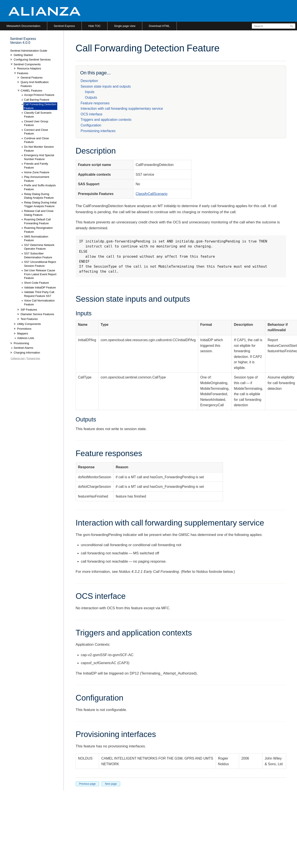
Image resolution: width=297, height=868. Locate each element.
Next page (111, 784)
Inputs (90, 92)
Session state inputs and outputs (106, 86)
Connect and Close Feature (36, 132)
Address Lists (26, 338)
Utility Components (29, 324)
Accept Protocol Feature (39, 95)
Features (23, 73)
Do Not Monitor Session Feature (39, 149)
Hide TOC (94, 26)
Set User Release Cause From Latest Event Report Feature (40, 274)
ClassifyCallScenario (152, 194)
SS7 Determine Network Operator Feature (39, 247)
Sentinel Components (27, 64)
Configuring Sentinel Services (32, 60)
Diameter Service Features (37, 314)
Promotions (24, 329)
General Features (32, 78)
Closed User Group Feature (36, 123)
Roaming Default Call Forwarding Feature (37, 221)
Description (89, 81)
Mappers (23, 333)
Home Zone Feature (37, 172)
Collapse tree (18, 358)
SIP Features (29, 310)
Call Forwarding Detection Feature (40, 106)
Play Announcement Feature (37, 179)
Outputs (91, 97)
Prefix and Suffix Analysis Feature (40, 187)
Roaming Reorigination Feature (38, 230)
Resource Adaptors (29, 68)
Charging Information (27, 353)
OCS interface (92, 114)
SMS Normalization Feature (36, 238)
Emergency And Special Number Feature (39, 157)
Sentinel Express (64, 26)
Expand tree (34, 358)
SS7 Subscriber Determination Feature (38, 255)
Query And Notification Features (35, 84)
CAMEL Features (31, 91)
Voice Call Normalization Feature (39, 302)
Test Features (29, 319)
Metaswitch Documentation (23, 26)
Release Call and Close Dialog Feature (39, 213)
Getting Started (23, 55)
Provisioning (21, 343)
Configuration (91, 125)
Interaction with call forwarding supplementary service (122, 109)
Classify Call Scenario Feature (38, 115)
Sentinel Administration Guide (29, 51)
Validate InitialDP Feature (40, 287)
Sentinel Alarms (23, 348)
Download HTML (159, 26)
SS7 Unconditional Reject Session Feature (40, 264)
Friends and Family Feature (36, 166)
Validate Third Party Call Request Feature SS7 (39, 294)
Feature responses (95, 103)
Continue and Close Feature (36, 140)
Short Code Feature (36, 283)
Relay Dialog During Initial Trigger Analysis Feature (40, 204)
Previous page (88, 784)
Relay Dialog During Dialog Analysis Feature (39, 196)
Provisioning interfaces (98, 131)
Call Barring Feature (37, 100)
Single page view (125, 26)
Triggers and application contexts (106, 120)
